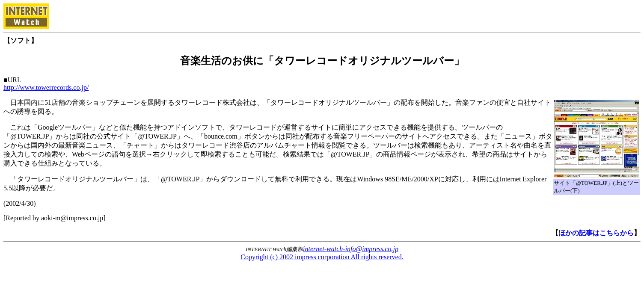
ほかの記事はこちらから (596, 233)
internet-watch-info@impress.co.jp (351, 249)
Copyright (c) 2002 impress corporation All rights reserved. (322, 257)
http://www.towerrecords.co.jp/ (46, 87)
